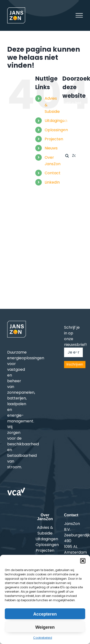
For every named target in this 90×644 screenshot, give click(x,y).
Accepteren (45, 614)
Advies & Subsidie (45, 530)
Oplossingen (56, 130)
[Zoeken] (67, 156)
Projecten (54, 139)
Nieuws (51, 148)
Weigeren (45, 627)
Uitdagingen (56, 121)
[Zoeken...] (73, 156)
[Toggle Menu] (79, 15)
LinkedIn (52, 182)
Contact (53, 173)
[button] (83, 561)
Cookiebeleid (43, 638)
